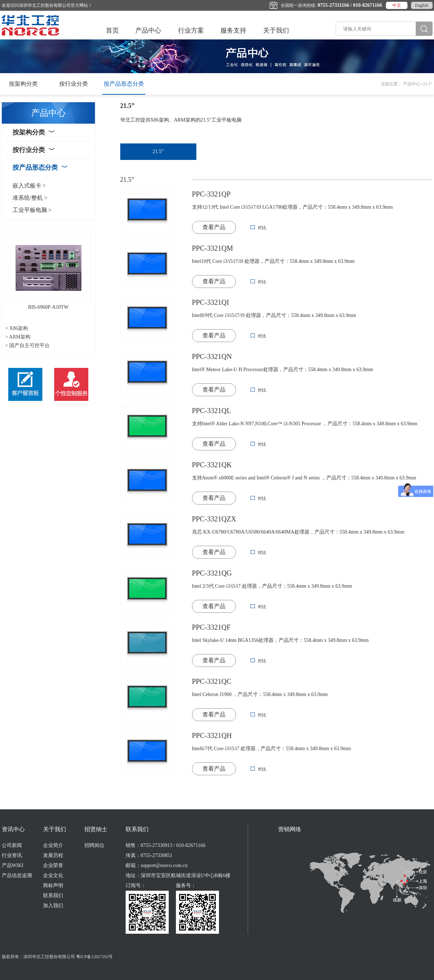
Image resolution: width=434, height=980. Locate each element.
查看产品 (214, 227)
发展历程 (53, 855)
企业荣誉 (53, 865)
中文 (397, 5)
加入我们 (53, 906)
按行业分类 (74, 84)
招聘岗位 (94, 845)
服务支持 (233, 30)
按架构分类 (23, 84)
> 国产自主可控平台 (27, 345)
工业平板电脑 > (32, 210)
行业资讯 (12, 855)
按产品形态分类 (124, 84)
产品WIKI (13, 865)
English (422, 5)
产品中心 (148, 30)
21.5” (158, 152)
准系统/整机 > (30, 198)
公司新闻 (12, 845)
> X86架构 (17, 328)
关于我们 (276, 30)
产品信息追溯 (17, 875)
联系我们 (53, 896)
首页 (112, 30)
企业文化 (53, 875)
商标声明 (53, 886)
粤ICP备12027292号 (95, 957)
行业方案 (191, 30)
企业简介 (53, 845)
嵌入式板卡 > (29, 186)
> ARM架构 (18, 337)
